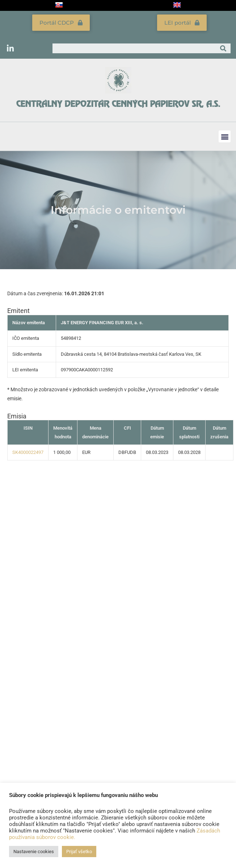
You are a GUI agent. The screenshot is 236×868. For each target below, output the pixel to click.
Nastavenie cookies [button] (34, 852)
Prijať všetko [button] (79, 852)
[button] (225, 136)
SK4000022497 (28, 452)
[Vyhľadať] (223, 48)
